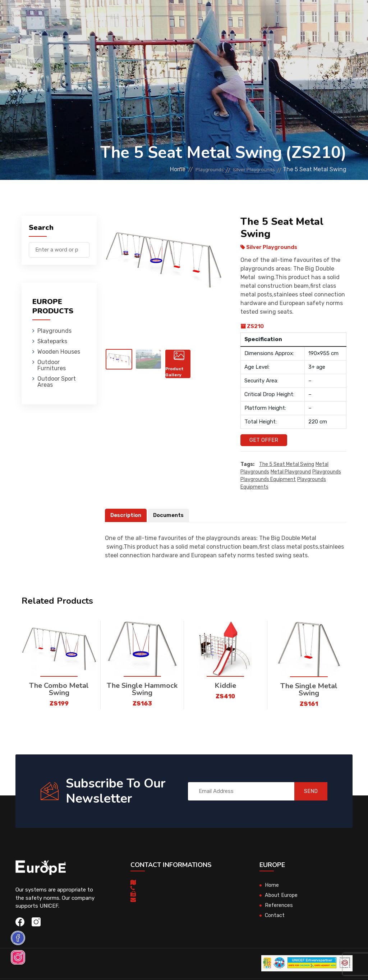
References (279, 906)
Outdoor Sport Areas (57, 382)
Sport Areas (248, 48)
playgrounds (327, 472)
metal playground (291, 472)
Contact (275, 916)
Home (156, 169)
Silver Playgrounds (249, 169)
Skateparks (135, 16)
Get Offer (264, 440)
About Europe (282, 895)
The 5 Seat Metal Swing (287, 465)
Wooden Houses (179, 16)
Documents (170, 516)
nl (325, 39)
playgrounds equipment (268, 480)
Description (126, 516)
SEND (306, 791)
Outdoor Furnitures (236, 16)
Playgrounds (93, 16)
